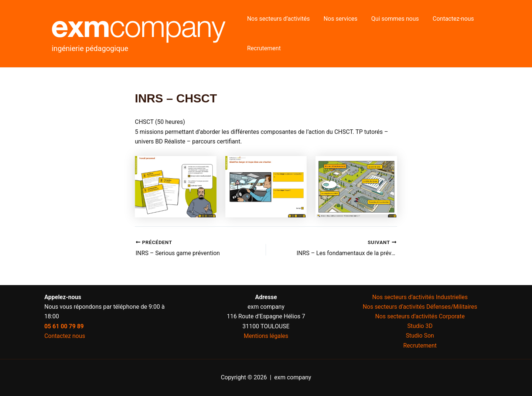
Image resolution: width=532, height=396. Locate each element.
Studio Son (420, 336)
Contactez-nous (446, 19)
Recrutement (263, 48)
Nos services (338, 19)
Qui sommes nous (390, 19)
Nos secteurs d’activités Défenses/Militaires (420, 306)
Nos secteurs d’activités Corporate (420, 316)
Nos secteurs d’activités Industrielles (420, 297)
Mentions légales (266, 336)
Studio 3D (420, 326)
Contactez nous (65, 336)
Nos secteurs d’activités (277, 19)
